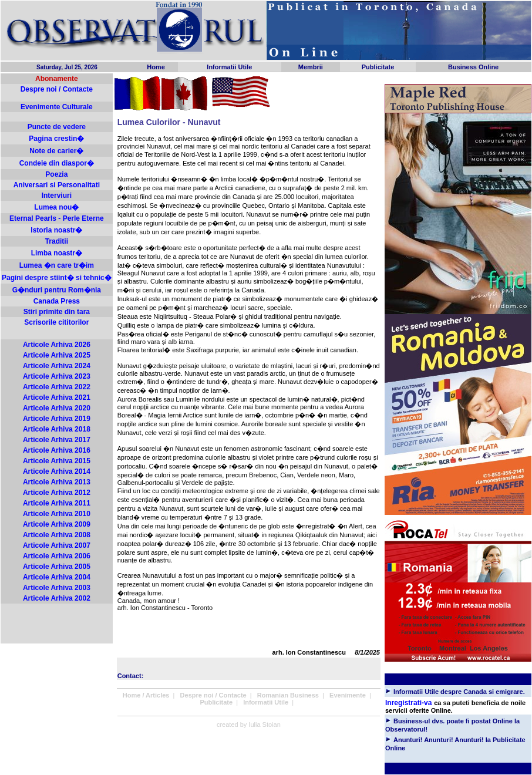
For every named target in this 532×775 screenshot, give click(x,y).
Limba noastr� (57, 253)
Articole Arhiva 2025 (57, 355)
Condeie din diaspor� (57, 163)
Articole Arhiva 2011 (57, 503)
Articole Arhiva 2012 (57, 493)
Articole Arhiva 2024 (57, 366)
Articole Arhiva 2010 (57, 514)
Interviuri (57, 196)
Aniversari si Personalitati (57, 185)
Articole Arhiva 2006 (57, 556)
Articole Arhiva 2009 (57, 524)
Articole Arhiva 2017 (57, 440)
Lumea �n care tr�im (57, 265)
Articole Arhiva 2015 (57, 461)
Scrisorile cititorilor (56, 322)
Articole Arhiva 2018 (57, 429)
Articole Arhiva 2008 (57, 535)
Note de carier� (56, 151)
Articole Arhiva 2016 (57, 450)
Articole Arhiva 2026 (57, 345)
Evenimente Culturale (57, 107)
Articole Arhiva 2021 (57, 397)
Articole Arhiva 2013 (57, 482)
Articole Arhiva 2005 (57, 567)
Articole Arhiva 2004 (57, 577)
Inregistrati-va (408, 703)
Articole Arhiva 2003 (57, 588)
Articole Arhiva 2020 (57, 408)
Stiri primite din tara (57, 312)
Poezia (56, 174)
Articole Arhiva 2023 (57, 376)
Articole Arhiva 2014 (57, 471)
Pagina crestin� (56, 139)
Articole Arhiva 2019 (57, 419)
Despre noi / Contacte (57, 89)
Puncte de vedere (57, 127)
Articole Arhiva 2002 (57, 598)
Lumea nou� (56, 207)
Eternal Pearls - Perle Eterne (57, 218)
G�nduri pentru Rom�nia (57, 290)
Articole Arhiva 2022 (57, 387)
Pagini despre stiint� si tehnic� (57, 278)
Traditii (57, 241)
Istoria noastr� (56, 230)
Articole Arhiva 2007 (57, 545)
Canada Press (57, 301)
